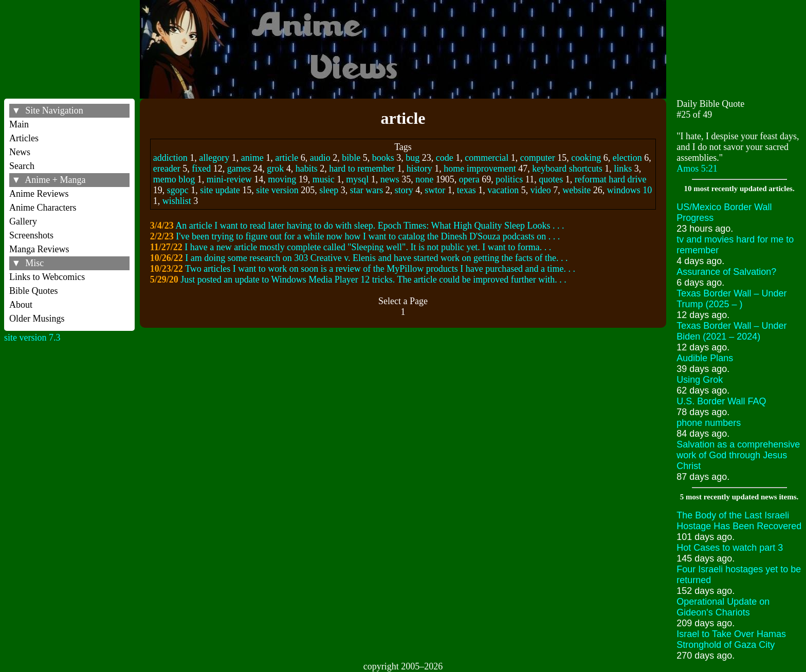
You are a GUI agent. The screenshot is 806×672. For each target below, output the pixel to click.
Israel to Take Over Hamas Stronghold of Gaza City (731, 639)
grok (275, 169)
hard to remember (362, 169)
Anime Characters (43, 208)
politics (509, 179)
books (383, 158)
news (390, 179)
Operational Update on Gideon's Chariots (723, 607)
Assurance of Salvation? (726, 272)
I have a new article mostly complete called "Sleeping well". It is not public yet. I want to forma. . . (368, 247)
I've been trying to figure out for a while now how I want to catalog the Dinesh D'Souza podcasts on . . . (368, 236)
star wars (367, 190)
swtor (435, 190)
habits (307, 169)
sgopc (178, 190)
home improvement (480, 169)
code (445, 158)
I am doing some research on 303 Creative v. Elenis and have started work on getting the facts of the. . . (376, 258)
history (419, 169)
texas (466, 190)
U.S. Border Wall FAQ (721, 401)
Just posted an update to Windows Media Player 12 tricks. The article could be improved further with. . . (373, 279)
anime (252, 158)
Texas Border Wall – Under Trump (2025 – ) (731, 299)
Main (19, 124)
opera (469, 179)
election (627, 158)
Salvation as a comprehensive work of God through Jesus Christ (738, 455)
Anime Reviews (39, 194)
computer (538, 158)
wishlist (177, 201)
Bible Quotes (34, 291)
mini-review (229, 179)
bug (413, 158)
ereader (167, 169)
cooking (586, 158)
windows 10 (630, 190)
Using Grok (700, 380)
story (404, 190)
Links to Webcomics (47, 277)
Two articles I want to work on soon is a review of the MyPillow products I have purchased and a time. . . (380, 269)
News (20, 152)
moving (282, 179)
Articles (24, 138)
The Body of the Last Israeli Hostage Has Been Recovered (739, 521)
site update (220, 190)
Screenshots (31, 235)
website (576, 190)
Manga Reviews (39, 249)
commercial (487, 158)
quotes (551, 179)
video (541, 190)
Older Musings (37, 319)
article (287, 158)
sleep (329, 190)
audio (320, 158)
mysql (357, 179)
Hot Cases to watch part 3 (730, 548)
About (21, 305)
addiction (170, 158)
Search (22, 166)
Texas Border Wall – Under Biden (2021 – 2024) (731, 331)
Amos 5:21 (697, 169)
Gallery (23, 221)
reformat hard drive (611, 179)
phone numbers (709, 423)
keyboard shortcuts (567, 169)
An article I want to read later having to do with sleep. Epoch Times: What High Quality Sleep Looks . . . (370, 226)
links (623, 169)
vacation (503, 190)
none (424, 179)
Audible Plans (705, 358)
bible (351, 158)
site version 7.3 (32, 338)
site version (277, 190)
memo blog (174, 179)
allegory (214, 158)
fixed (201, 169)
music (324, 179)
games (239, 169)
